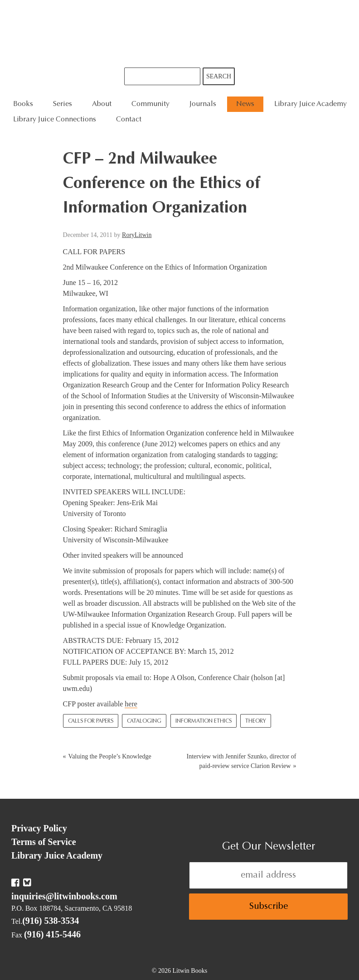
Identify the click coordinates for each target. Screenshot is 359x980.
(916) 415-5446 (52, 934)
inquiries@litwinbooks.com (64, 896)
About (102, 104)
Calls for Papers (91, 721)
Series (63, 104)
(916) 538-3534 (51, 921)
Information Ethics (204, 721)
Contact (129, 120)
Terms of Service (44, 842)
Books (23, 104)
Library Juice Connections (55, 120)
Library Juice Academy (310, 104)
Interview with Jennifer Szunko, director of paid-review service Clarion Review (242, 761)
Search (219, 76)
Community (150, 104)
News (245, 104)
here (131, 704)
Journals (203, 104)
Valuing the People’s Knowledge (110, 756)
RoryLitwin (137, 235)
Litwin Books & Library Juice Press (179, 34)
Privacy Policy (39, 828)
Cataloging (144, 721)
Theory (256, 721)
